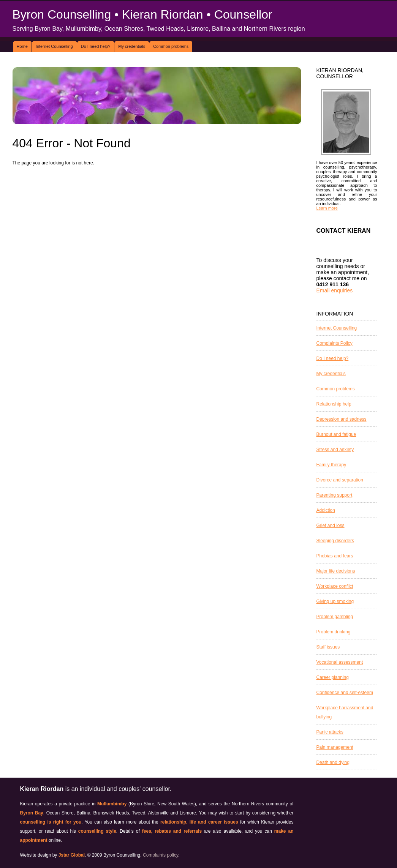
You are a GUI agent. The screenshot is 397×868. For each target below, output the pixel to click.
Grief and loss (331, 526)
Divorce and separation (340, 480)
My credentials (132, 46)
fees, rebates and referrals (172, 831)
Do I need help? (96, 46)
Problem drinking (334, 632)
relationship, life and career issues (199, 822)
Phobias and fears (335, 556)
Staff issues (328, 647)
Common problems (171, 46)
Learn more (327, 208)
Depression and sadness (342, 419)
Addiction (326, 510)
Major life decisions (336, 571)
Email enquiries (335, 290)
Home (22, 46)
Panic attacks (330, 732)
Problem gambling (335, 617)
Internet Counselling (54, 46)
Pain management (335, 747)
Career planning (333, 677)
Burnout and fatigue (336, 434)
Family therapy (331, 465)
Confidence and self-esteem (345, 693)
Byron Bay (32, 813)
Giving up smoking (335, 601)
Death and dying (333, 762)
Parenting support (335, 495)
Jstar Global (72, 855)
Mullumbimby (112, 804)
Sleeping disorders (335, 541)
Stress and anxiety (335, 450)
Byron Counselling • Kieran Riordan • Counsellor (142, 14)
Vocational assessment (340, 662)
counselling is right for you (51, 822)
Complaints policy (161, 855)
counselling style (97, 831)
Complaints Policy (335, 343)
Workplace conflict (335, 586)
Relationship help (334, 404)
